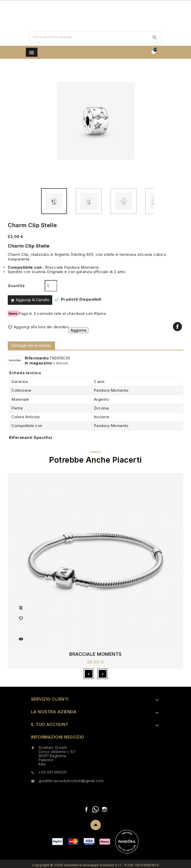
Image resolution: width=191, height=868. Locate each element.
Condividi (177, 327)
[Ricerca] (89, 37)
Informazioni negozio (58, 737)
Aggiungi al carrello (30, 300)
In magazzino (39, 363)
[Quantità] (51, 286)
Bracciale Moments (95, 654)
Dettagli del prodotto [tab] (31, 345)
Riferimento (37, 358)
